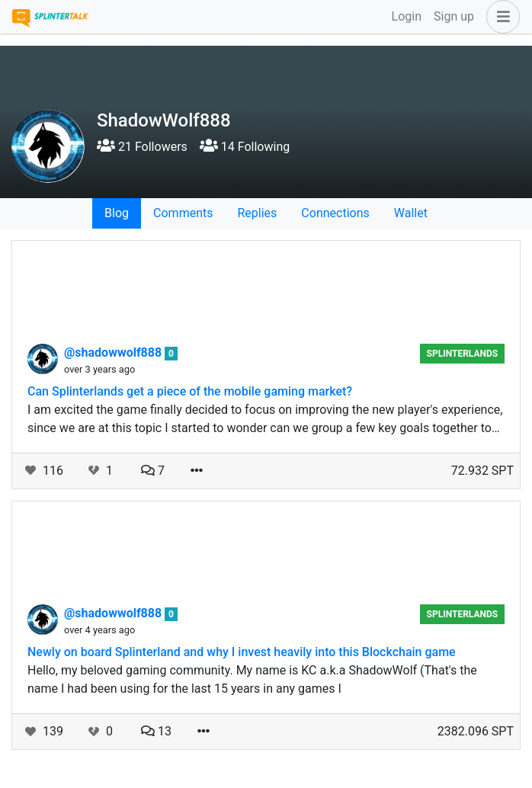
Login (407, 16)
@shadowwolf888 (114, 352)
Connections (335, 213)
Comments (183, 213)
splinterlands (463, 354)
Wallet (411, 213)
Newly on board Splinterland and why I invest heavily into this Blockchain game (242, 652)
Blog (117, 213)
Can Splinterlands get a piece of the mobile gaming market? (190, 391)
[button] (500, 17)
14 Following (245, 147)
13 (156, 731)
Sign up (454, 16)
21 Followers (142, 147)
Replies (257, 213)
